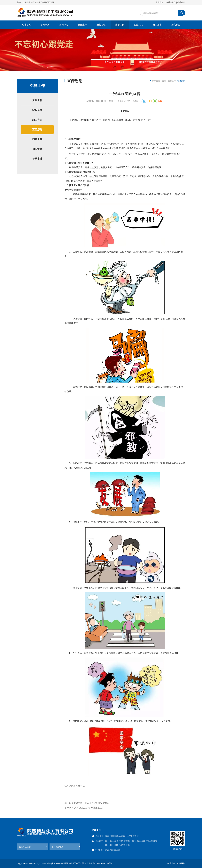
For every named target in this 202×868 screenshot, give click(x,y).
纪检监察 (37, 110)
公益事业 (37, 159)
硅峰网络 (181, 863)
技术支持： (172, 863)
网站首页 (26, 25)
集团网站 (159, 2)
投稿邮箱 (181, 2)
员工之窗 (157, 25)
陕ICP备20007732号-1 (103, 863)
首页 (164, 81)
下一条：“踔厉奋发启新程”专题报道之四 (84, 808)
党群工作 (120, 25)
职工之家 (37, 120)
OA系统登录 (170, 2)
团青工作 (37, 139)
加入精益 (176, 25)
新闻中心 (64, 25)
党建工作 (37, 100)
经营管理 (101, 25)
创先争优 (37, 149)
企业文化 (138, 25)
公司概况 (45, 25)
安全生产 (82, 25)
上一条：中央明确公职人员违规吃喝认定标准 (87, 803)
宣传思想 (37, 129)
